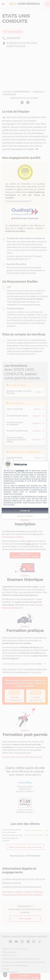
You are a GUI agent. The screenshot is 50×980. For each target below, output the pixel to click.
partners (20, 471)
